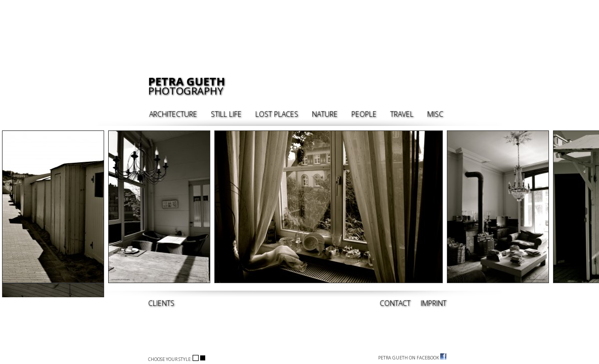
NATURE (325, 114)
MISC (435, 114)
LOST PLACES (277, 114)
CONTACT (395, 303)
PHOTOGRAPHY (187, 86)
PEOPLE (364, 114)
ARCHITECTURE (173, 114)
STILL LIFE (226, 114)
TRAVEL (402, 114)
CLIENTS (161, 303)
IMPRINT (433, 303)
